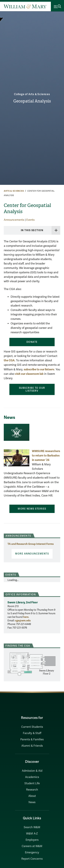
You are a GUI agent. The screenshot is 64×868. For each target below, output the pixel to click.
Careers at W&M (32, 846)
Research (32, 790)
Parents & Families (32, 740)
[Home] (25, 6)
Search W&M (32, 827)
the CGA (9, 360)
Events (30, 220)
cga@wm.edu (23, 621)
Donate (32, 342)
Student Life (32, 783)
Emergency (32, 853)
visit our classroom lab (29, 374)
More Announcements (32, 554)
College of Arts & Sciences (32, 94)
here (26, 617)
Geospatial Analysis (32, 101)
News (32, 802)
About (32, 796)
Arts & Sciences (14, 191)
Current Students (32, 727)
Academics (32, 777)
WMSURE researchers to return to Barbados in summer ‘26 (46, 456)
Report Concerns (32, 859)
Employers (32, 840)
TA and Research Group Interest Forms (31, 544)
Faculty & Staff (32, 733)
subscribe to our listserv (39, 369)
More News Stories (32, 509)
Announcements (14, 220)
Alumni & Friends (32, 746)
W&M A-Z (32, 834)
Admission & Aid (32, 771)
